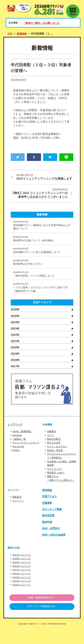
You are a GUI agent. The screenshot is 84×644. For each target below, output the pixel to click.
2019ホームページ (22, 578)
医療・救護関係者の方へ (42, 612)
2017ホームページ (22, 571)
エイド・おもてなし (58, 460)
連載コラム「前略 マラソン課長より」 (60, 492)
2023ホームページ (22, 592)
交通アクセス (50, 512)
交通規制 (47, 519)
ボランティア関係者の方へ (42, 622)
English (16, 464)
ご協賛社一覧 (20, 453)
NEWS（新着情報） (23, 446)
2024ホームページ (22, 596)
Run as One (19, 460)
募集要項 (17, 513)
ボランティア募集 (53, 525)
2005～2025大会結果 (55, 551)
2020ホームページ (22, 581)
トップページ (15, 439)
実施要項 (52, 446)
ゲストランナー (56, 481)
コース (51, 449)
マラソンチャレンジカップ (27, 456)
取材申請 (47, 538)
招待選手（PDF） (57, 485)
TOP (10, 34)
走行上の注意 (54, 456)
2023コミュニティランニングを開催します (45, 179)
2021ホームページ (22, 585)
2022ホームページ (22, 589)
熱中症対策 (49, 531)
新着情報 (23, 34)
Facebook (18, 449)
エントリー (18, 516)
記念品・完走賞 (56, 464)
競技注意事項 (54, 453)
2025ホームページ (22, 599)
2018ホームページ (22, 574)
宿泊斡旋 (47, 506)
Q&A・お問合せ (52, 544)
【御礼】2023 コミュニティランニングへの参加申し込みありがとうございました (39, 200)
